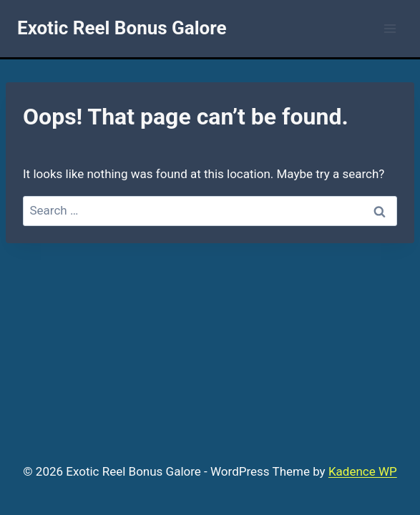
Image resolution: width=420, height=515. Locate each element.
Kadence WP (363, 471)
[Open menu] (390, 28)
